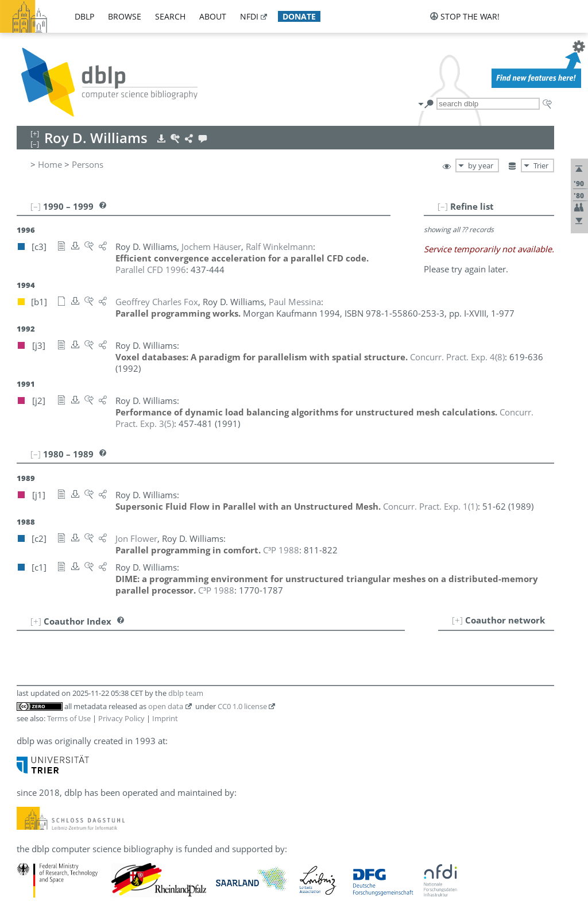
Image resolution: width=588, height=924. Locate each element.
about (213, 16)
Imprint (165, 718)
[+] (457, 620)
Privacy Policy (121, 718)
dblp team (186, 693)
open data (166, 706)
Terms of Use (69, 718)
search (170, 16)
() (457, 357)
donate (299, 16)
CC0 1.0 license (242, 706)
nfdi (249, 16)
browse (125, 16)
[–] (443, 206)
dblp (84, 16)
